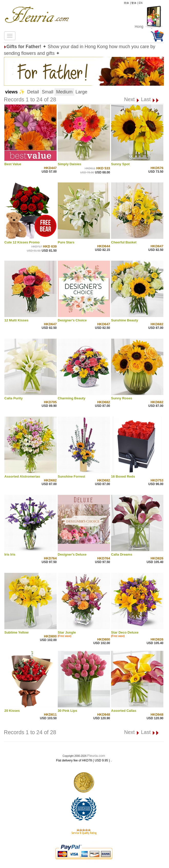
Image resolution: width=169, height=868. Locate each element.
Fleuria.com (96, 756)
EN (141, 3)
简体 (126, 3)
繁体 (134, 3)
